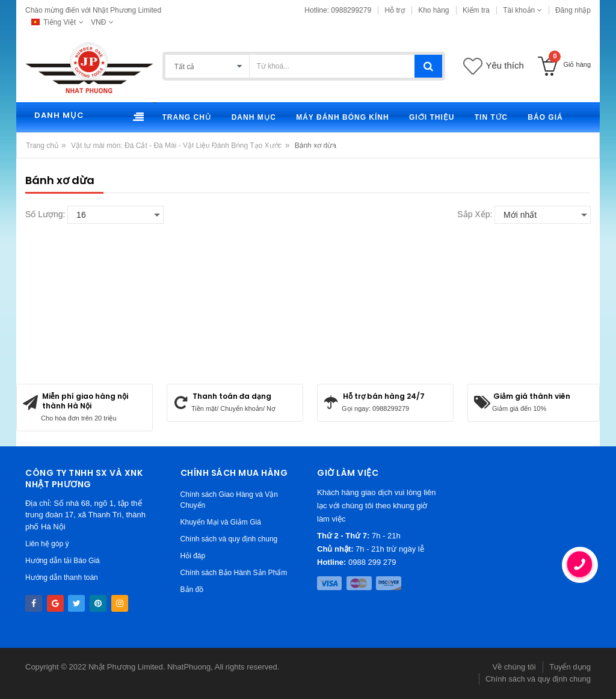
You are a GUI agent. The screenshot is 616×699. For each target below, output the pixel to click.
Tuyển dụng (570, 667)
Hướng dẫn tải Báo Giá (63, 561)
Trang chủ (42, 146)
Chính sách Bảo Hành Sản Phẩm (234, 573)
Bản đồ (192, 590)
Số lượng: (45, 214)
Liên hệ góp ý (47, 544)
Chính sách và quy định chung (229, 539)
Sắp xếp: (475, 214)
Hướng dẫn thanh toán (62, 577)
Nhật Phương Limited (126, 667)
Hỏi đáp (193, 556)
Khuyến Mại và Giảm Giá (221, 522)
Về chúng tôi (514, 667)
